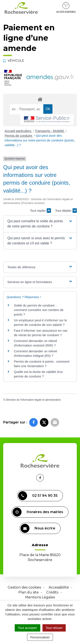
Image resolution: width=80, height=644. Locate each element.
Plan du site (28, 592)
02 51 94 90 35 (38, 496)
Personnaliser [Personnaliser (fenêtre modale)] (40, 637)
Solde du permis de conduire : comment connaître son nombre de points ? (39, 310)
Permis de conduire (19, 136)
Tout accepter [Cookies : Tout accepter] (28, 628)
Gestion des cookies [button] (24, 587)
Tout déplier (66, 211)
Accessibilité (59, 587)
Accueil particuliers (18, 131)
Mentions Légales (40, 597)
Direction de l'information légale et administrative (33, 400)
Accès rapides (66, 8)
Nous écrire (38, 528)
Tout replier (41, 211)
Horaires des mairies (38, 512)
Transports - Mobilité (50, 131)
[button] (40, 224)
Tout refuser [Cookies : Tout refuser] (54, 628)
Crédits (52, 592)
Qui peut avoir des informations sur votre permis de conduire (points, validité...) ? (40, 140)
